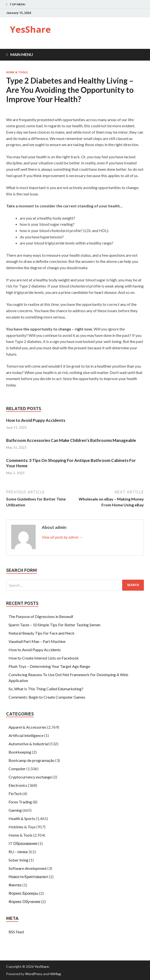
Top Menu (17, 4)
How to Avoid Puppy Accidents (36, 420)
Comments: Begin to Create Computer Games (47, 697)
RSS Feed (16, 932)
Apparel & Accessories (27, 727)
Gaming (15, 810)
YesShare (30, 29)
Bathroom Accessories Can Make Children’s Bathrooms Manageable (71, 440)
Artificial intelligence (26, 735)
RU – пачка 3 (20, 852)
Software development (28, 868)
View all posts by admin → (62, 537)
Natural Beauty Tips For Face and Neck (42, 633)
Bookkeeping (20, 752)
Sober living (18, 860)
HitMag (55, 974)
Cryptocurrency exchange (30, 777)
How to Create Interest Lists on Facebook (44, 658)
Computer (17, 769)
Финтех (15, 885)
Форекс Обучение (24, 901)
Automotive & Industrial (29, 744)
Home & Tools (17, 72)
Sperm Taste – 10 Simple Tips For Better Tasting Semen (54, 625)
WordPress (34, 974)
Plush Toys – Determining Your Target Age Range (49, 666)
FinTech (15, 794)
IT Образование (23, 843)
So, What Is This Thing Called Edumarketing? (46, 689)
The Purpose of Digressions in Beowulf (41, 616)
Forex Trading (20, 802)
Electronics (18, 785)
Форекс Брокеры (23, 893)
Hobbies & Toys (22, 827)
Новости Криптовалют (28, 877)
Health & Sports (22, 818)
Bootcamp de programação (32, 760)
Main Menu (22, 54)
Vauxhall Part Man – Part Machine (37, 641)
